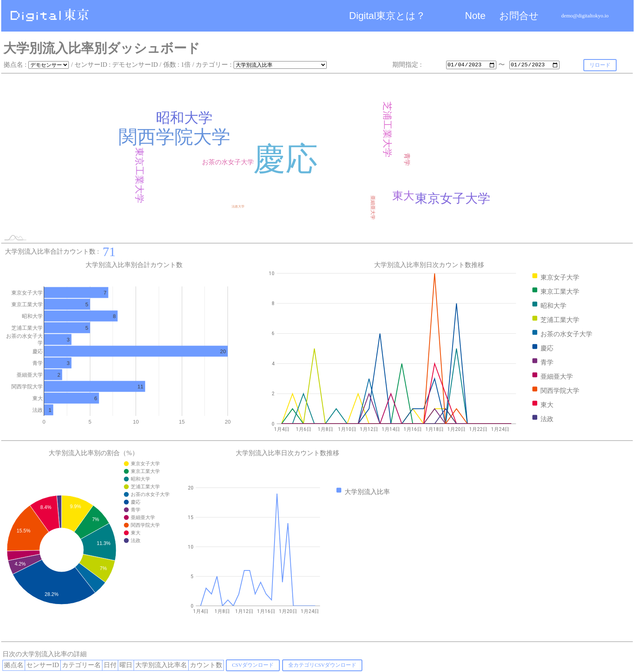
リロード (600, 65)
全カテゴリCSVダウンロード (322, 665)
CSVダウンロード (253, 665)
